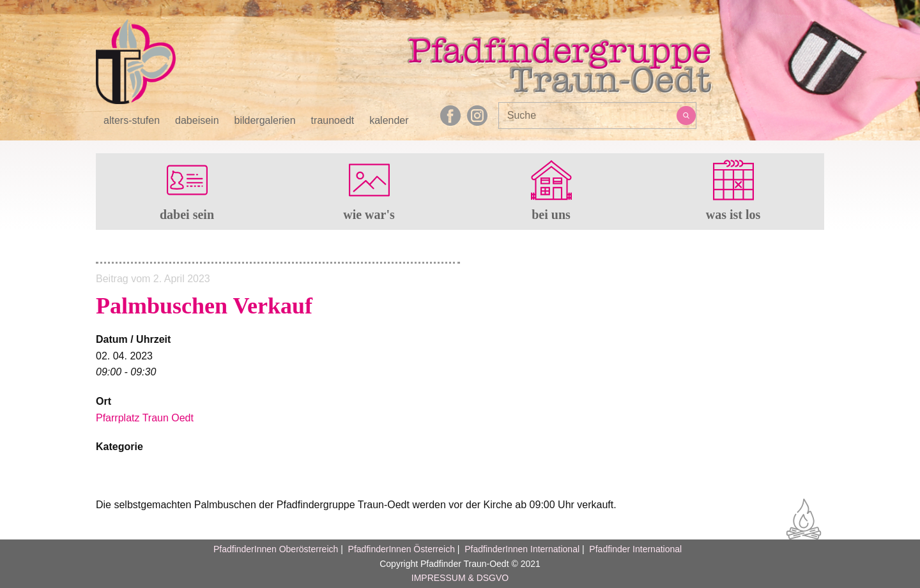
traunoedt (333, 121)
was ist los (733, 215)
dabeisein (197, 121)
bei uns (551, 215)
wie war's (369, 215)
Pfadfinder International (634, 549)
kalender (389, 121)
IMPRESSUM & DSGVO (460, 578)
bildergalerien (265, 121)
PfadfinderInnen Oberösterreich (276, 549)
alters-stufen (132, 121)
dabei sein (187, 215)
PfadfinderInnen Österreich (402, 549)
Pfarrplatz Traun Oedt (145, 418)
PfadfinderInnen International (522, 549)
